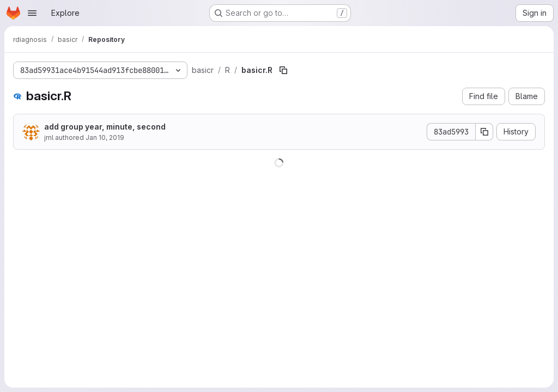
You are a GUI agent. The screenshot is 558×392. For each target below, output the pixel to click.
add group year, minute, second (105, 127)
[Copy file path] (283, 70)
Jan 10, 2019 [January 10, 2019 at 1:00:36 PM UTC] (105, 137)
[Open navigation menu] (32, 13)
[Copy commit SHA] (484, 132)
